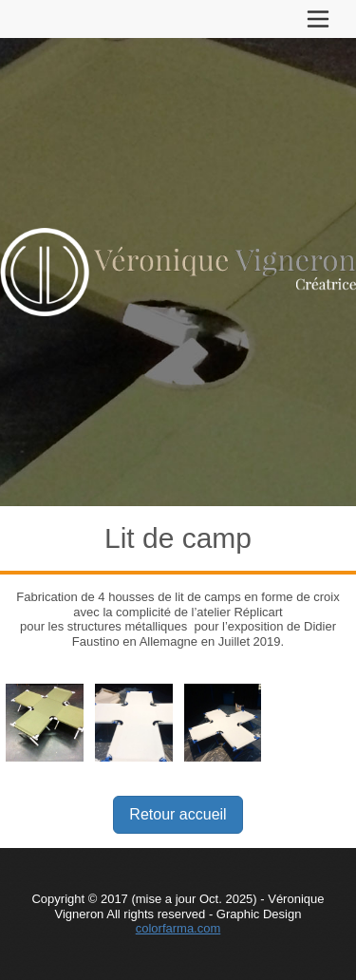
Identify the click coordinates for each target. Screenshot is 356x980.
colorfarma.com (178, 928)
